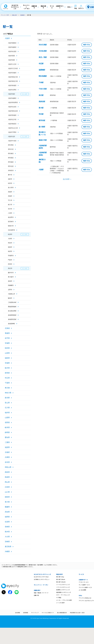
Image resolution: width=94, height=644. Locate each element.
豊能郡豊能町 (12, 307)
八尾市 (10, 213)
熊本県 (7, 532)
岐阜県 (7, 427)
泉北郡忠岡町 (12, 311)
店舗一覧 (36, 595)
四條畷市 (11, 285)
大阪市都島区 (12, 43)
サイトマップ (35, 613)
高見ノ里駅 (43, 57)
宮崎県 (7, 542)
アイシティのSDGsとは (85, 598)
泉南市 (10, 281)
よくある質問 (82, 590)
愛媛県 (7, 507)
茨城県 (7, 363)
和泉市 (10, 243)
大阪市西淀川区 (13, 77)
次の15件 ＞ (67, 179)
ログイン (81, 8)
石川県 (7, 408)
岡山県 (7, 482)
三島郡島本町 (12, 302)
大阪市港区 (12, 60)
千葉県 (7, 383)
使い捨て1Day (60, 577)
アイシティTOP (5, 15)
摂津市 (10, 264)
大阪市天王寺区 (13, 68)
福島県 (7, 358)
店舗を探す (15, 15)
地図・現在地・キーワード (41, 593)
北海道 (7, 328)
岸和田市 (11, 171)
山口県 (7, 492)
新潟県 (7, 398)
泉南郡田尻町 (12, 319)
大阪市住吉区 (12, 107)
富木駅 (41, 108)
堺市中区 (11, 149)
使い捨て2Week (61, 579)
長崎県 (7, 527)
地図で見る (87, 45)
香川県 (7, 502)
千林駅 (41, 82)
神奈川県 (8, 393)
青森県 (7, 333)
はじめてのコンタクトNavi (41, 577)
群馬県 (7, 373)
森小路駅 (42, 127)
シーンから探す (60, 603)
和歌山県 (8, 467)
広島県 (7, 487)
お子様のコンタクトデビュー (42, 579)
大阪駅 (41, 170)
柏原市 (10, 251)
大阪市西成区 (12, 115)
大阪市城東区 (12, 98)
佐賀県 (7, 522)
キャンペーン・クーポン (41, 585)
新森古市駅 (43, 140)
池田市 (10, 179)
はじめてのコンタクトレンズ (42, 574)
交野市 (10, 290)
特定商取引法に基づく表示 (77, 613)
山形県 (7, 353)
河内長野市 (12, 230)
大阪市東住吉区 (13, 111)
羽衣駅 (41, 114)
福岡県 (7, 517)
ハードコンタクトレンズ (63, 585)
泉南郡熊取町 (12, 315)
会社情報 (17, 613)
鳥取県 (7, 472)
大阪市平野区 (12, 132)
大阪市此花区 (12, 51)
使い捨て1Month (61, 582)
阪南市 (10, 298)
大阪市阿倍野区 (13, 102)
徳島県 (7, 497)
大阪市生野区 (12, 90)
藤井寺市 (11, 273)
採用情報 (26, 613)
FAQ (76, 8)
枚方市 (10, 205)
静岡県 (7, 432)
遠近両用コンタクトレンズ (64, 592)
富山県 (7, 403)
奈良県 (7, 462)
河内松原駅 (43, 51)
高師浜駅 (42, 102)
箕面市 (10, 247)
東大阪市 (11, 277)
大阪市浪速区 (12, 73)
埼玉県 (7, 378)
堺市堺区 (11, 145)
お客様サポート (83, 580)
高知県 (7, 512)
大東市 (10, 239)
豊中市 (10, 175)
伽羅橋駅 (42, 70)
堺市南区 (11, 162)
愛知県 (7, 437)
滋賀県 (7, 447)
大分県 (7, 537)
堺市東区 (11, 154)
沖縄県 (7, 552)
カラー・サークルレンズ (63, 595)
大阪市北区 (12, 136)
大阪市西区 (12, 56)
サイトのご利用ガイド (48, 613)
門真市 (10, 260)
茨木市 (10, 209)
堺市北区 (11, 166)
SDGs (80, 595)
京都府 (7, 452)
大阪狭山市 (12, 294)
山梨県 (7, 418)
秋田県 (7, 348)
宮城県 (7, 343)
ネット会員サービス (84, 585)
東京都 (7, 388)
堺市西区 (11, 158)
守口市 (10, 200)
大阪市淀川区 (12, 119)
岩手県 (7, 338)
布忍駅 (41, 64)
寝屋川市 (11, 226)
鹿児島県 (8, 547)
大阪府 (7, 38)
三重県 (7, 442)
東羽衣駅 (42, 120)
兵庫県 (7, 457)
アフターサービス (84, 582)
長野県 (7, 422)
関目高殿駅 (43, 76)
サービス (81, 574)
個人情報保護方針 (62, 613)
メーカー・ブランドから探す (64, 600)
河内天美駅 (43, 45)
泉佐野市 (11, 217)
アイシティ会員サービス (85, 587)
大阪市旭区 (12, 94)
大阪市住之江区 (13, 128)
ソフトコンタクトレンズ (63, 587)
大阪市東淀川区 (13, 81)
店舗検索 (22, 15)
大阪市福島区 (12, 47)
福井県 (7, 413)
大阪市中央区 (12, 141)
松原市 (10, 234)
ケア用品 (59, 597)
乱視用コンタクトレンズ (63, 590)
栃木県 (7, 368)
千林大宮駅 (43, 89)
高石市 (10, 268)
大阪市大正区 (12, 64)
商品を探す (60, 574)
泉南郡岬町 (12, 324)
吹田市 (10, 183)
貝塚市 (10, 196)
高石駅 (41, 95)
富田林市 (11, 222)
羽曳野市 (11, 256)
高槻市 (10, 192)
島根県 (7, 477)
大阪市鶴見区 (12, 124)
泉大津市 (11, 188)
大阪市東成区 (12, 85)
